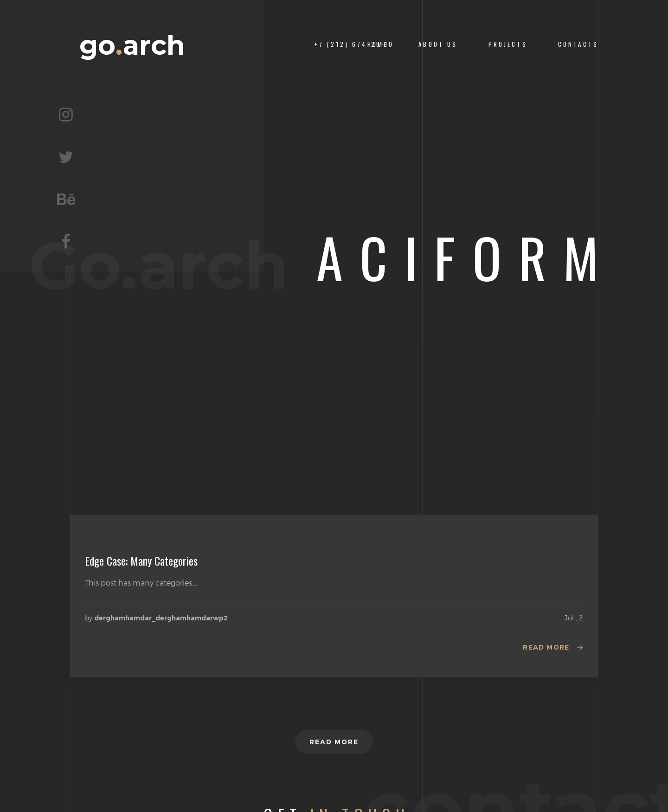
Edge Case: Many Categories (141, 561)
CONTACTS (578, 44)
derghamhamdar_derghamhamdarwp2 (161, 618)
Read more (546, 647)
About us (438, 44)
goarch (132, 45)
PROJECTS (508, 44)
